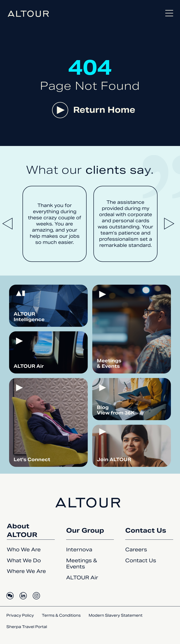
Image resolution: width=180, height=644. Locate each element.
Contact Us (141, 560)
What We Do (24, 560)
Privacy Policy (20, 615)
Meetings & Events (82, 564)
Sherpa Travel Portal (27, 627)
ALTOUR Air (82, 578)
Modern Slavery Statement (116, 615)
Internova (79, 549)
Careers (136, 549)
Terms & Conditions (61, 615)
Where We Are (26, 571)
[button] (9, 224)
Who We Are (24, 549)
